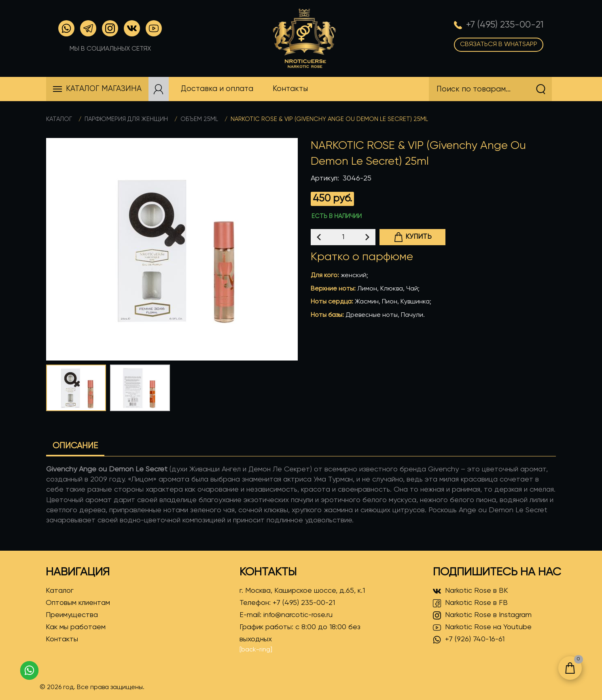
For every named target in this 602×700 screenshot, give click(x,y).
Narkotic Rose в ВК (471, 591)
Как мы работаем (76, 627)
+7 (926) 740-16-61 (469, 640)
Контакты (62, 639)
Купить (413, 237)
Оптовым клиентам (78, 603)
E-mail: (286, 615)
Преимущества (72, 615)
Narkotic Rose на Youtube (482, 628)
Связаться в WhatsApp (499, 45)
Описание (75, 446)
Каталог (59, 119)
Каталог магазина (104, 89)
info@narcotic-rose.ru (298, 615)
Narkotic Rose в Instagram (482, 615)
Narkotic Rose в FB (470, 603)
